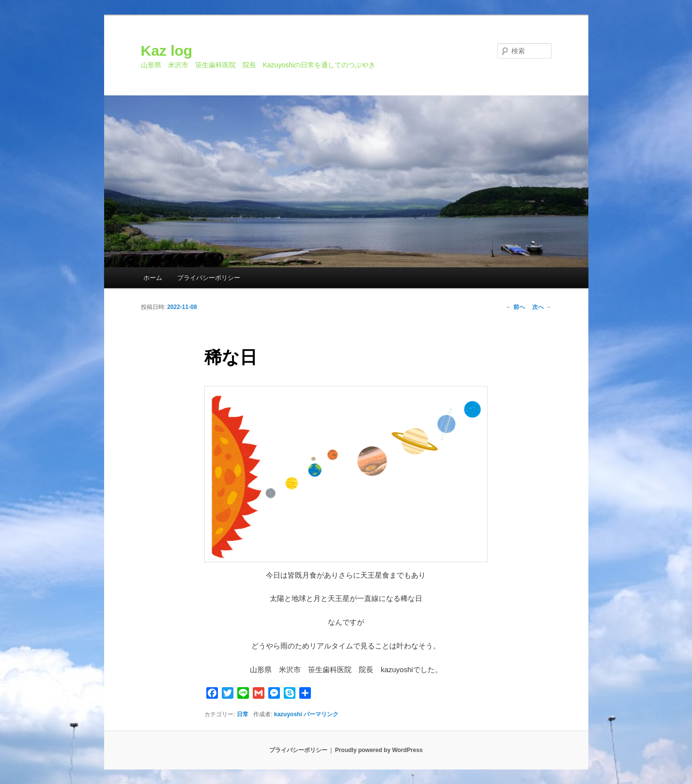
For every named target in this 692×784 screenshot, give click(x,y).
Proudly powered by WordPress (379, 750)
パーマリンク (321, 714)
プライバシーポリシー (209, 278)
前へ (515, 307)
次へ (542, 307)
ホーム (153, 278)
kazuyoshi (288, 714)
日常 (243, 714)
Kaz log (167, 51)
